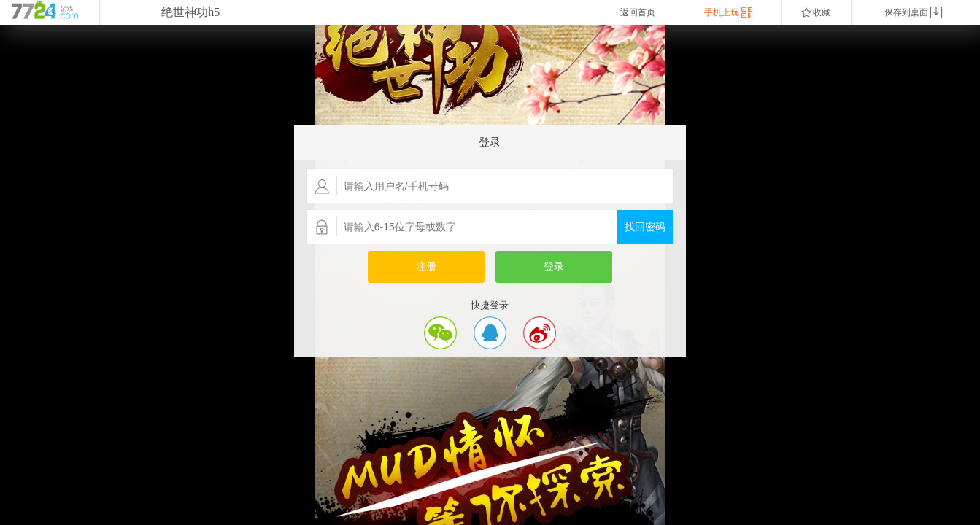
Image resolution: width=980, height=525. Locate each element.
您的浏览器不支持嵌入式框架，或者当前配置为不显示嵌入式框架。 (490, 275)
